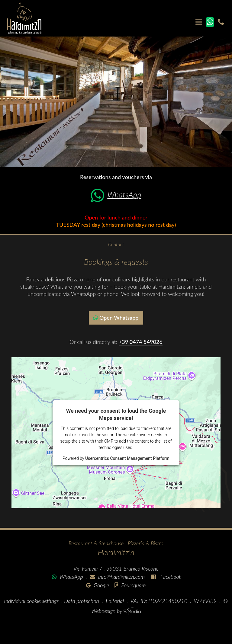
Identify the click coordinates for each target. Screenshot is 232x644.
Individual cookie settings (32, 601)
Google (98, 585)
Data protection (82, 601)
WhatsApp (116, 194)
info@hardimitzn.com (121, 577)
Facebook (170, 577)
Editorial (115, 601)
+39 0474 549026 (141, 342)
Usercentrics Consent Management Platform (127, 458)
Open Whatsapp (116, 318)
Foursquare (130, 585)
